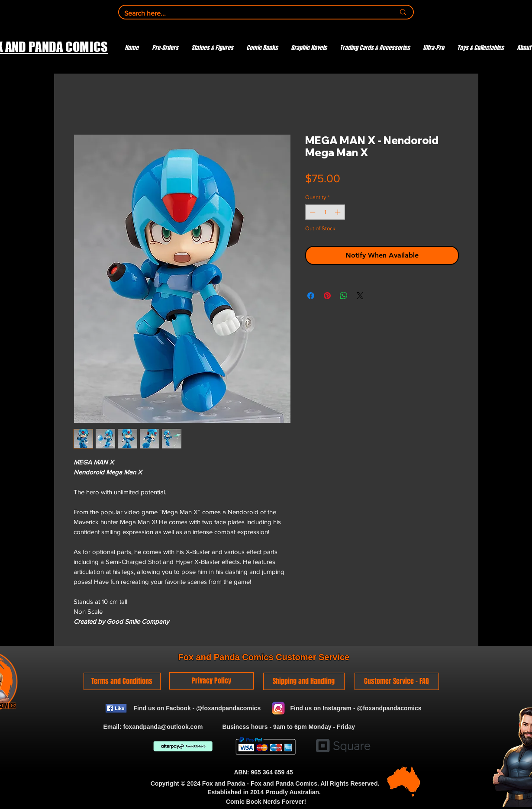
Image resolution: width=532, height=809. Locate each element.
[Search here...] (253, 13)
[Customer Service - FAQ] (397, 681)
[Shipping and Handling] (304, 681)
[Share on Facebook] (311, 296)
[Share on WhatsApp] (344, 296)
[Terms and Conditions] (122, 681)
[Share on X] (360, 296)
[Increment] (339, 212)
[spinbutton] (325, 212)
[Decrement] (312, 212)
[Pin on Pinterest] (327, 296)
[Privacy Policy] (211, 681)
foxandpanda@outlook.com (163, 727)
